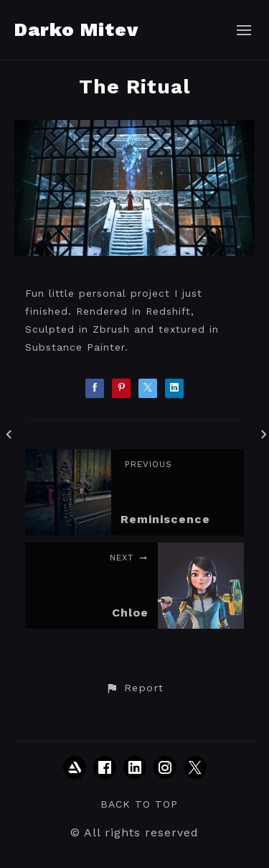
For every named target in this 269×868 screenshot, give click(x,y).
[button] (134, 688)
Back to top (139, 804)
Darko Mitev (76, 29)
